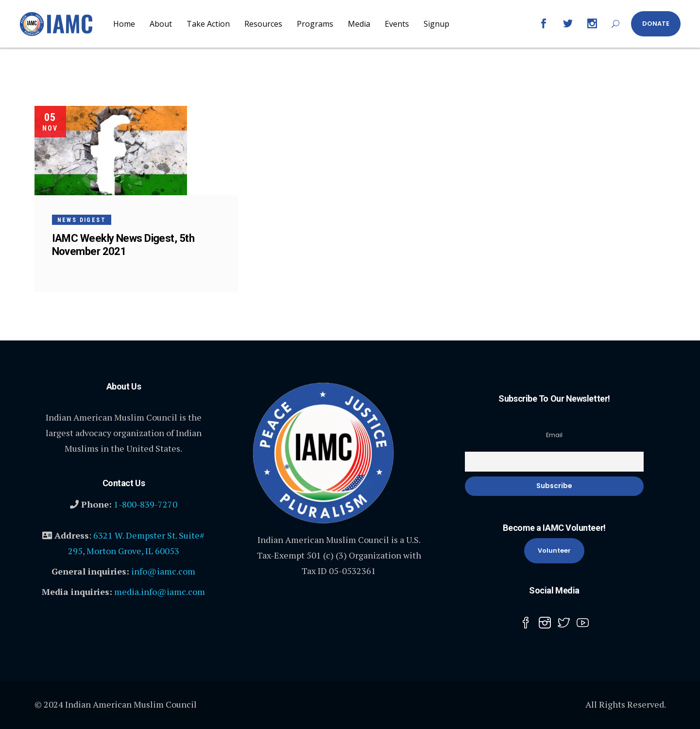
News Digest (82, 220)
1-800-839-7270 (145, 504)
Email (554, 435)
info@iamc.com (163, 571)
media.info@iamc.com (160, 592)
